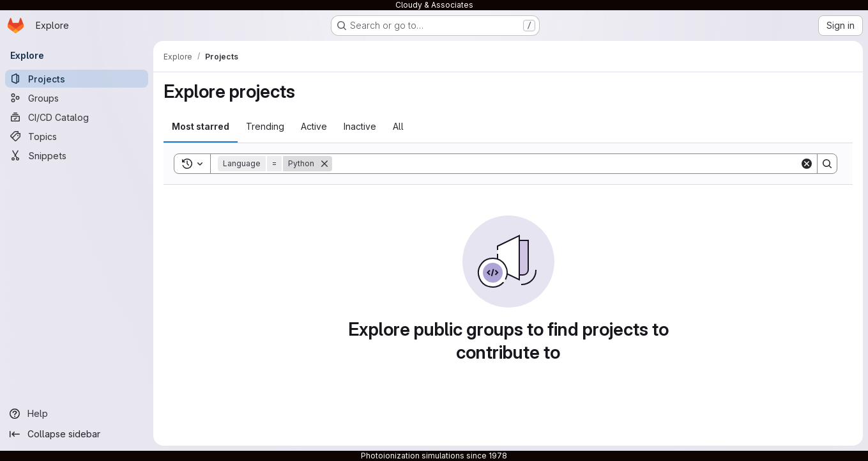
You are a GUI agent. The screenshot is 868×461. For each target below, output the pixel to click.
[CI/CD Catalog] (77, 117)
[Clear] (807, 164)
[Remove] (324, 164)
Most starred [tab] (201, 126)
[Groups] (77, 98)
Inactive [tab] (360, 126)
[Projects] (77, 79)
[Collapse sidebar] (77, 434)
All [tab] (398, 126)
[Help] (77, 414)
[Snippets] (77, 155)
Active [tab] (314, 126)
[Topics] (77, 136)
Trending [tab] (265, 126)
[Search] (566, 164)
